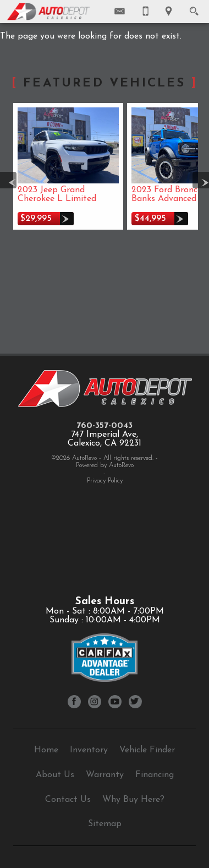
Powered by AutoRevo (105, 465)
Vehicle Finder (147, 750)
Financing (155, 775)
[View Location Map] (169, 12)
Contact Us (68, 800)
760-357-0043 (105, 426)
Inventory (89, 750)
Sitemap (105, 824)
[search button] (194, 8)
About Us (55, 775)
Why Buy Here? (133, 800)
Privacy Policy (105, 481)
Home (46, 750)
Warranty (105, 775)
